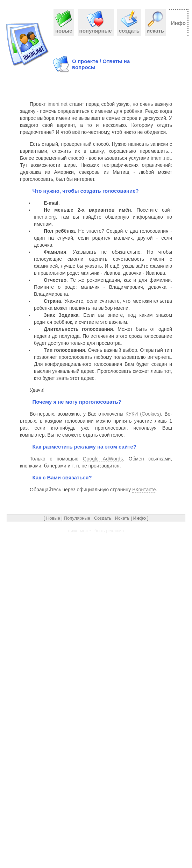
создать (129, 28)
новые (64, 28)
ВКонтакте (144, 490)
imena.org (45, 217)
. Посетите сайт (108, 210)
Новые (53, 518)
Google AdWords (103, 459)
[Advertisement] (166, 61)
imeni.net (58, 104)
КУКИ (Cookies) (143, 414)
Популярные (77, 518)
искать (155, 28)
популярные (96, 28)
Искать (122, 518)
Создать (103, 518)
